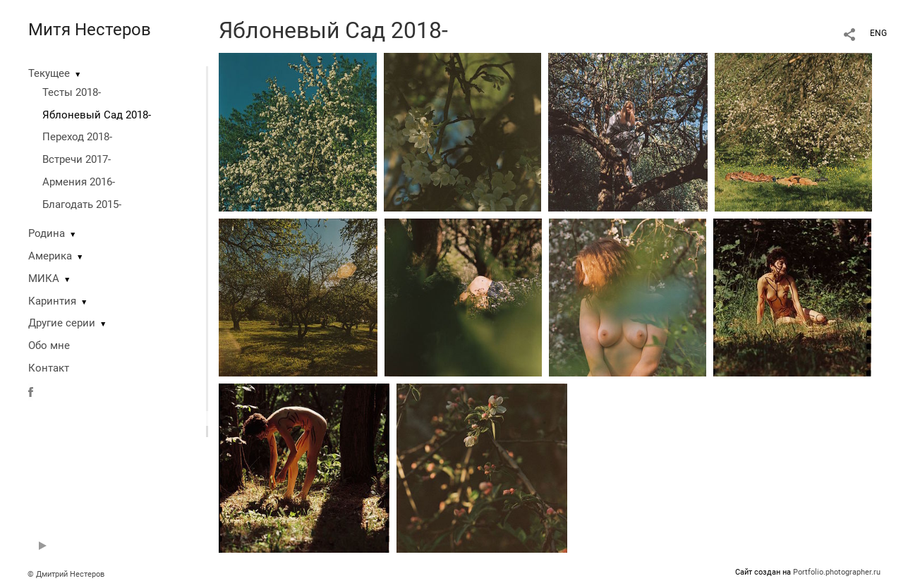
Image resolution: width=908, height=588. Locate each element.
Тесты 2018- (72, 92)
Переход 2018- (77, 137)
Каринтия (52, 301)
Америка (50, 256)
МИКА (44, 278)
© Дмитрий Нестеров (67, 574)
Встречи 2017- (77, 159)
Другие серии (62, 323)
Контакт (49, 368)
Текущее (49, 73)
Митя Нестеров (90, 30)
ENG (878, 33)
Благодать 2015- (82, 204)
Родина (47, 233)
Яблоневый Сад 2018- (97, 115)
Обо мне (49, 345)
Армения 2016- (79, 182)
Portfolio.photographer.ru (837, 572)
